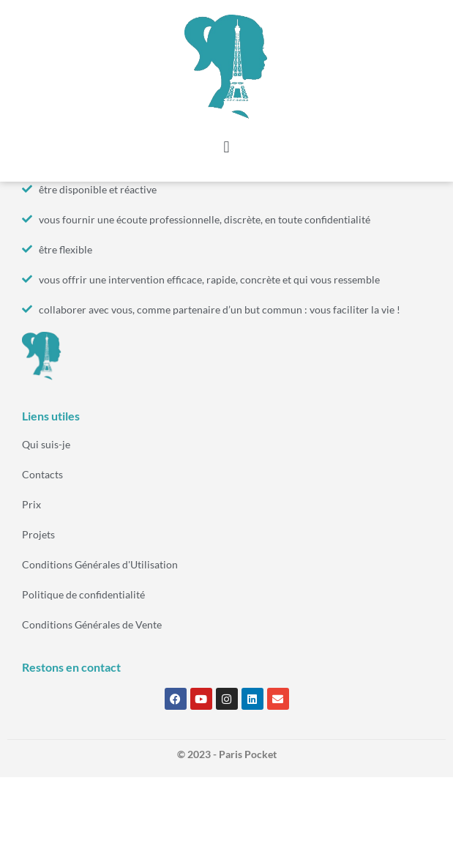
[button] (226, 148)
